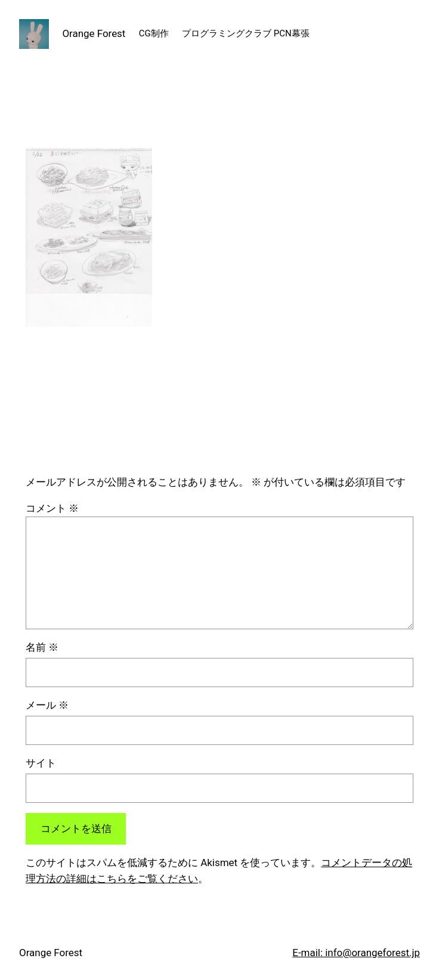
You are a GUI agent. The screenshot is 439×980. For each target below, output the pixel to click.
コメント (52, 508)
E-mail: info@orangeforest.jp (356, 953)
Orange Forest (94, 33)
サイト (41, 763)
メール (47, 705)
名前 (42, 647)
